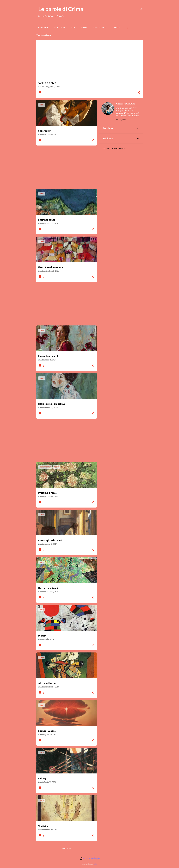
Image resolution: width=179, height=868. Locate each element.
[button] (139, 93)
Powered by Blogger (89, 858)
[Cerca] (141, 9)
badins (95, 864)
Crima (84, 28)
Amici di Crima (100, 28)
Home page (43, 28)
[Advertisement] (66, 167)
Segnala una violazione (114, 149)
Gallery (116, 28)
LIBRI (73, 28)
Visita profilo (121, 120)
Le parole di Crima (61, 9)
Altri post (67, 849)
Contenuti (60, 28)
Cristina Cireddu (126, 104)
